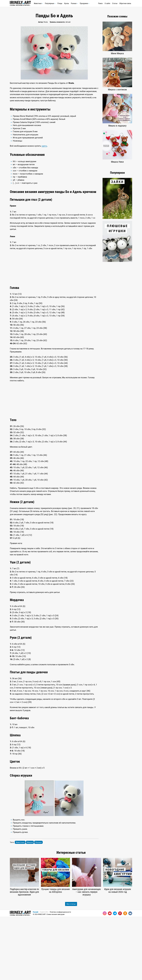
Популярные (50, 3)
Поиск (100, 3)
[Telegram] (115, 977)
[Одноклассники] (125, 977)
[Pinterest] (120, 977)
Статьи (115, 3)
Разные (74, 3)
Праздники (85, 3)
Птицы (60, 3)
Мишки (30, 906)
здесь (44, 178)
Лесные (38, 906)
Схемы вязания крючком (20, 3)
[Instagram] (105, 977)
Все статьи (71, 967)
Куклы (67, 3)
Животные (38, 3)
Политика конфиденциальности (60, 975)
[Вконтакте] (130, 977)
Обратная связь (125, 3)
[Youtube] (110, 977)
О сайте (107, 3)
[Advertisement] (54, 120)
